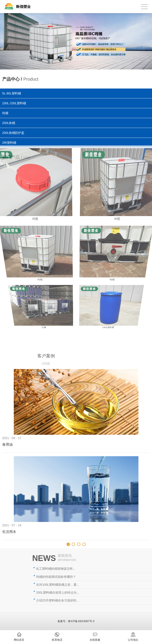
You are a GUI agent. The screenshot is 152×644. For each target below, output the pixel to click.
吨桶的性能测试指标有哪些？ (105, 577)
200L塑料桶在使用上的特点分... (107, 593)
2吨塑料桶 (11, 142)
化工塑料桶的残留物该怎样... (105, 569)
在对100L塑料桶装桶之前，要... (107, 585)
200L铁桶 (9, 123)
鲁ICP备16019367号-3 (81, 621)
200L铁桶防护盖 (14, 132)
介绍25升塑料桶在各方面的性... (107, 600)
